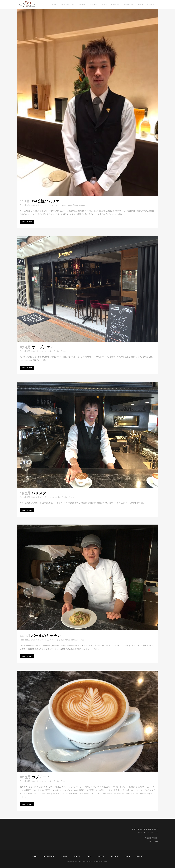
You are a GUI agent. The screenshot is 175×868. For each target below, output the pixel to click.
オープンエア (43, 347)
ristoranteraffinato (71, 205)
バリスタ (39, 493)
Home (34, 856)
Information (49, 856)
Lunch (65, 856)
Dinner (77, 856)
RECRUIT (140, 856)
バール (46, 205)
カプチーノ (41, 777)
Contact (115, 856)
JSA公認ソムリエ (45, 201)
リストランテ (55, 205)
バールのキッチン (46, 636)
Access (101, 856)
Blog (127, 856)
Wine (89, 856)
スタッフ (39, 205)
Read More (27, 222)
